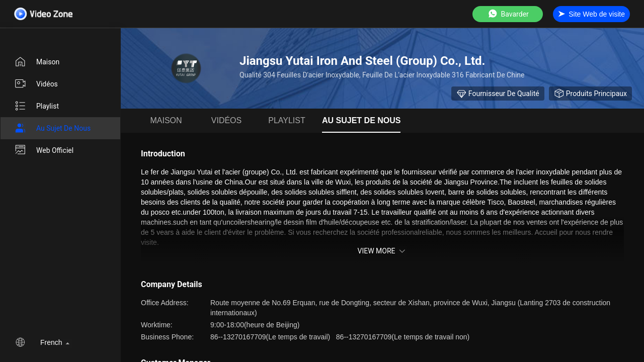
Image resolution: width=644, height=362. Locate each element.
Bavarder (508, 14)
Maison (37, 62)
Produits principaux (590, 94)
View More (382, 251)
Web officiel (44, 150)
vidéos (36, 84)
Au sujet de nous (52, 128)
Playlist (36, 106)
